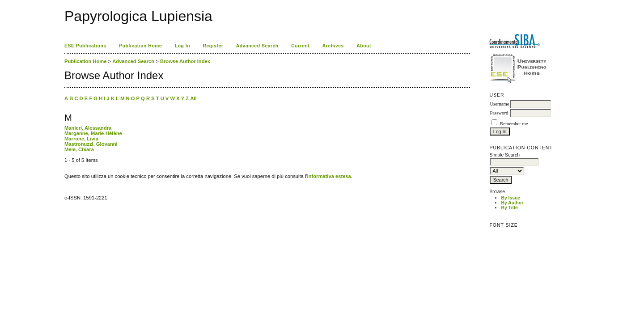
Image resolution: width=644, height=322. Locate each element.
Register (213, 46)
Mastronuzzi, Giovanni (91, 144)
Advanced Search (257, 46)
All (193, 98)
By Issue (511, 198)
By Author (512, 203)
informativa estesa (329, 176)
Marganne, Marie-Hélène (93, 133)
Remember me (514, 124)
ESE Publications (85, 46)
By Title (509, 208)
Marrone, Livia (81, 139)
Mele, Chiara (79, 149)
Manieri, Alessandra (88, 128)
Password (499, 113)
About (364, 46)
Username (499, 104)
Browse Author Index (185, 61)
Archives (333, 46)
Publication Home (140, 46)
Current (300, 46)
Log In (182, 46)
